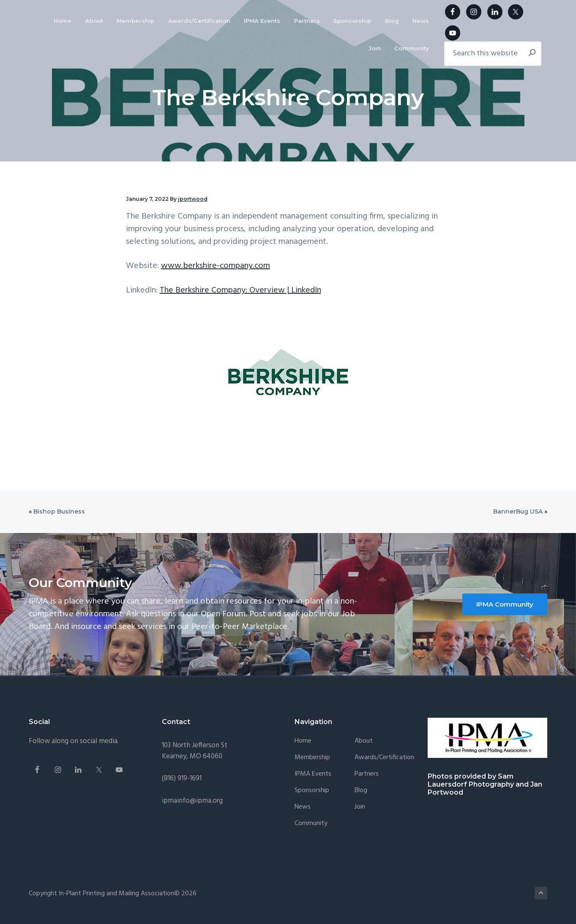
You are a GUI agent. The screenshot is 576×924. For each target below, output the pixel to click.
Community (311, 824)
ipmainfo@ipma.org (192, 801)
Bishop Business (59, 511)
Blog (361, 791)
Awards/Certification (384, 758)
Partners (367, 774)
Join (360, 807)
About (364, 741)
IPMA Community (505, 604)
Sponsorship (312, 791)
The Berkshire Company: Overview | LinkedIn (240, 290)
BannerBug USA (518, 511)
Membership (312, 758)
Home (303, 741)
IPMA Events (313, 774)
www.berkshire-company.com (216, 266)
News (303, 807)
